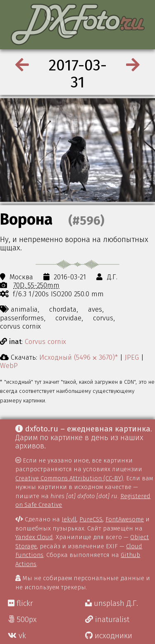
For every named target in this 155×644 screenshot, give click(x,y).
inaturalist (107, 620)
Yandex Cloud (34, 537)
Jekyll (69, 519)
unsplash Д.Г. (112, 603)
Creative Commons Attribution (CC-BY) (69, 478)
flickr (20, 603)
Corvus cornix (45, 341)
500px (22, 620)
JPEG (132, 357)
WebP (9, 366)
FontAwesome (125, 519)
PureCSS (91, 519)
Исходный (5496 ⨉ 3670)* (79, 357)
